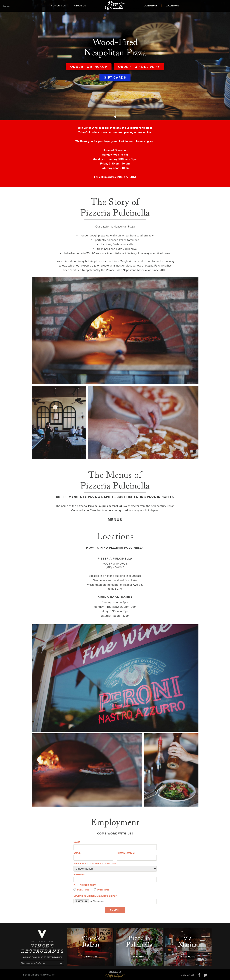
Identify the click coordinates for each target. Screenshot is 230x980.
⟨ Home (6, 6)
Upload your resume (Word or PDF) (95, 896)
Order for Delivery (139, 67)
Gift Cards (115, 78)
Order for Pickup (89, 67)
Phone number (126, 853)
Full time (81, 890)
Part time (101, 890)
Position (79, 875)
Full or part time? (85, 885)
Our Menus (151, 6)
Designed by (115, 974)
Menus (115, 520)
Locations (172, 6)
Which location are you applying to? (97, 864)
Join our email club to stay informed (42, 957)
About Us (80, 6)
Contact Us (58, 6)
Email (77, 853)
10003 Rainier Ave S (115, 564)
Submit (115, 910)
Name (77, 842)
